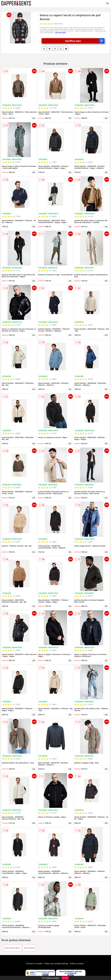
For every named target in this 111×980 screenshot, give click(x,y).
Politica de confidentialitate (56, 964)
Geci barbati (29, 948)
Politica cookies (77, 964)
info (34, 118)
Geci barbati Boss (12, 948)
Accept (65, 978)
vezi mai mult (60, 33)
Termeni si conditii (34, 964)
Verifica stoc (85, 41)
